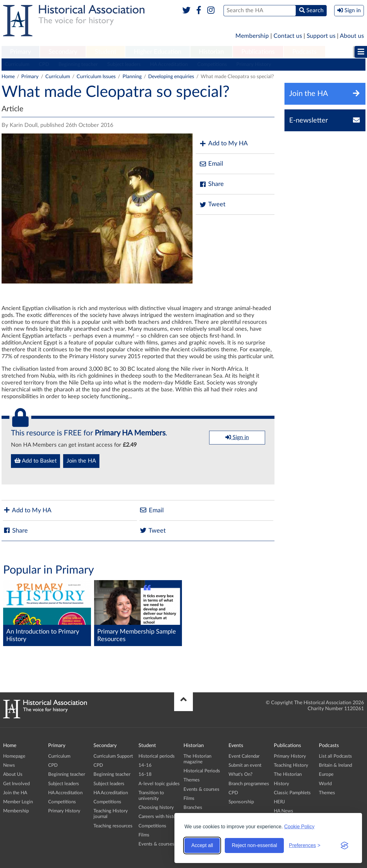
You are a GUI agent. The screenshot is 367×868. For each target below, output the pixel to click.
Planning (132, 77)
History (282, 784)
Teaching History (291, 765)
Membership (252, 36)
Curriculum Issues (96, 77)
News (9, 765)
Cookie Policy (299, 827)
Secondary (63, 52)
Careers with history (159, 817)
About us (352, 36)
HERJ (279, 802)
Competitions (212, 64)
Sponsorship (241, 802)
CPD (44, 64)
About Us (13, 774)
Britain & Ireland (335, 765)
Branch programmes (249, 784)
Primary (20, 52)
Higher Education (158, 52)
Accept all (202, 845)
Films (144, 835)
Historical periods (157, 756)
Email (211, 164)
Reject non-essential (254, 845)
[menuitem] (20, 52)
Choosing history (156, 808)
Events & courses (156, 844)
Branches (193, 808)
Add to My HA (223, 144)
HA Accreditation (169, 64)
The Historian (288, 774)
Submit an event (245, 765)
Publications (258, 52)
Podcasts (304, 52)
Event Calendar (244, 756)
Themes (192, 780)
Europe (326, 774)
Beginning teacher (78, 64)
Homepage (14, 756)
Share (211, 184)
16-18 (145, 774)
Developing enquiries (171, 77)
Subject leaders (124, 64)
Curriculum (17, 64)
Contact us (288, 36)
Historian (211, 52)
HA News (284, 811)
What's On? (241, 774)
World (325, 784)
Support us (321, 36)
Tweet (212, 205)
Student (106, 52)
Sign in (237, 437)
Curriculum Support (113, 756)
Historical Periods (202, 771)
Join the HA (81, 461)
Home (8, 77)
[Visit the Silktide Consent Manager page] (344, 845)
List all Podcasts (335, 756)
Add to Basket (35, 461)
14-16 (145, 765)
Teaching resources (113, 826)
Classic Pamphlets (292, 793)
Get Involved (16, 784)
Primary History (254, 64)
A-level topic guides (159, 784)
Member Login (18, 802)
